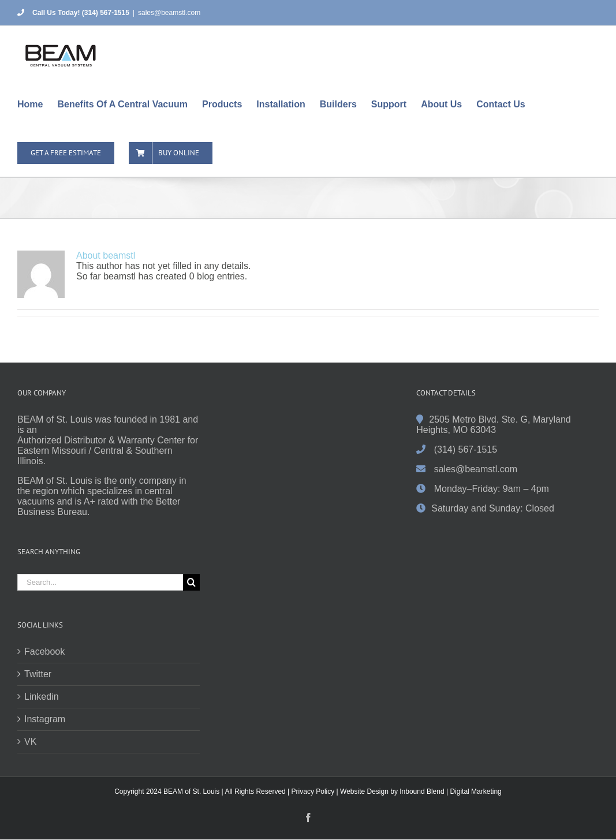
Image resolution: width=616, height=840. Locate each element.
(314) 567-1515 (466, 449)
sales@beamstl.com (169, 13)
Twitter (38, 674)
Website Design (364, 792)
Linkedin (42, 697)
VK (30, 742)
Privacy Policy (313, 792)
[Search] (191, 582)
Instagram (45, 719)
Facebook (44, 652)
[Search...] (100, 582)
